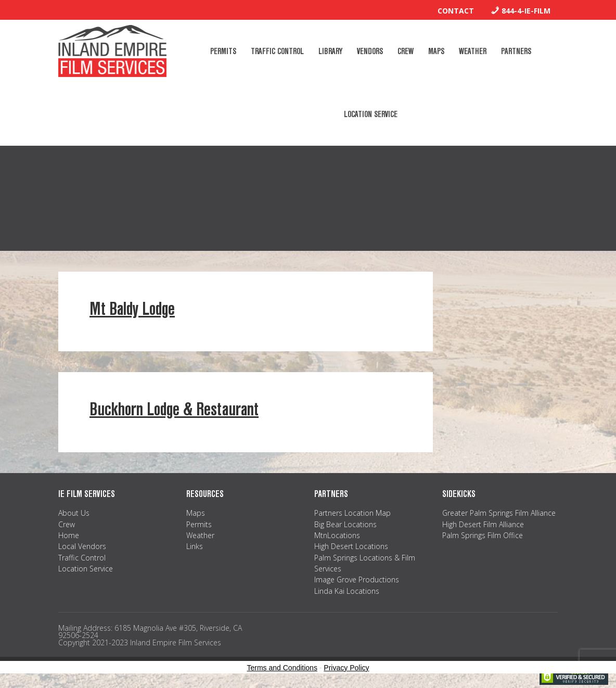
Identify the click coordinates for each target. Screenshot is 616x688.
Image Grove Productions (357, 579)
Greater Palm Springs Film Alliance (499, 513)
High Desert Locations (351, 546)
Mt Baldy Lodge (132, 309)
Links (195, 546)
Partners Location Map (352, 513)
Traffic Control (82, 558)
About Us (74, 513)
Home (69, 535)
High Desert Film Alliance (483, 524)
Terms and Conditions (282, 668)
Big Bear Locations (345, 524)
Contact (456, 11)
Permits (199, 524)
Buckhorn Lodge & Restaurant (174, 409)
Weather (200, 535)
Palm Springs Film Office (483, 535)
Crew (67, 524)
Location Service (86, 569)
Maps (196, 513)
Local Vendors (82, 546)
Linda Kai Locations (347, 591)
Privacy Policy (346, 668)
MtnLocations (337, 535)
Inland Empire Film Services (112, 51)
